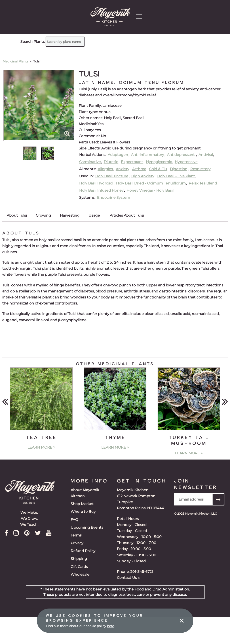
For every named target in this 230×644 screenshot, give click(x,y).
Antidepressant (181, 155)
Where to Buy (83, 512)
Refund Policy (83, 551)
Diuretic (111, 162)
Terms (76, 535)
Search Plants (24, 38)
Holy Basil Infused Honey (101, 190)
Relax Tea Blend (203, 183)
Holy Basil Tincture (112, 176)
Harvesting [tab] (70, 215)
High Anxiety (143, 176)
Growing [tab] (43, 215)
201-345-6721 (142, 572)
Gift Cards (79, 567)
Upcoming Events (87, 527)
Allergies (105, 169)
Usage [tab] (94, 215)
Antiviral (206, 155)
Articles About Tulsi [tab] (127, 215)
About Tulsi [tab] (17, 215)
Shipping (79, 559)
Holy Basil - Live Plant (176, 176)
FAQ (74, 520)
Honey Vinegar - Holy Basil (150, 190)
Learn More (41, 447)
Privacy (77, 543)
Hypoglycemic (159, 162)
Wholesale (80, 575)
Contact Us (128, 578)
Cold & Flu (158, 169)
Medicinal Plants (16, 61)
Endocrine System (114, 198)
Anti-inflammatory (148, 155)
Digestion (179, 169)
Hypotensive (186, 162)
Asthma (139, 169)
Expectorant (132, 162)
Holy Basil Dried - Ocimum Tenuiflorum (151, 183)
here (111, 626)
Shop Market (82, 504)
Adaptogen (118, 155)
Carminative (90, 162)
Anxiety (122, 169)
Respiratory (200, 169)
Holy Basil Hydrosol (96, 183)
